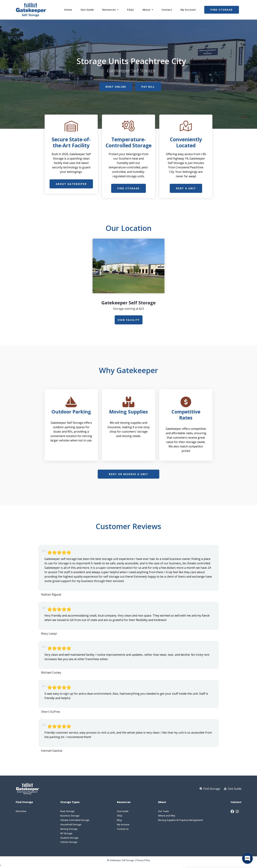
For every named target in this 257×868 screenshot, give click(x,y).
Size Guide (87, 10)
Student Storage (69, 838)
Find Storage (222, 10)
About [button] (147, 10)
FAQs (130, 10)
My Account (188, 10)
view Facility (129, 320)
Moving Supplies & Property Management (181, 820)
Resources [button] (109, 10)
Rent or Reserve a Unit (128, 474)
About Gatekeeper (71, 184)
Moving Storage (69, 829)
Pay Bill (148, 87)
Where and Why (167, 816)
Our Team (163, 811)
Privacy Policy (143, 860)
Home (68, 10)
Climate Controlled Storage (75, 820)
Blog (119, 820)
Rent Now (21, 811)
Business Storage (70, 816)
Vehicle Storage (69, 842)
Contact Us (123, 829)
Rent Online (116, 87)
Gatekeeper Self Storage (128, 303)
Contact (167, 10)
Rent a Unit (186, 188)
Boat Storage (67, 811)
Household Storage (71, 825)
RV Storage (66, 833)
